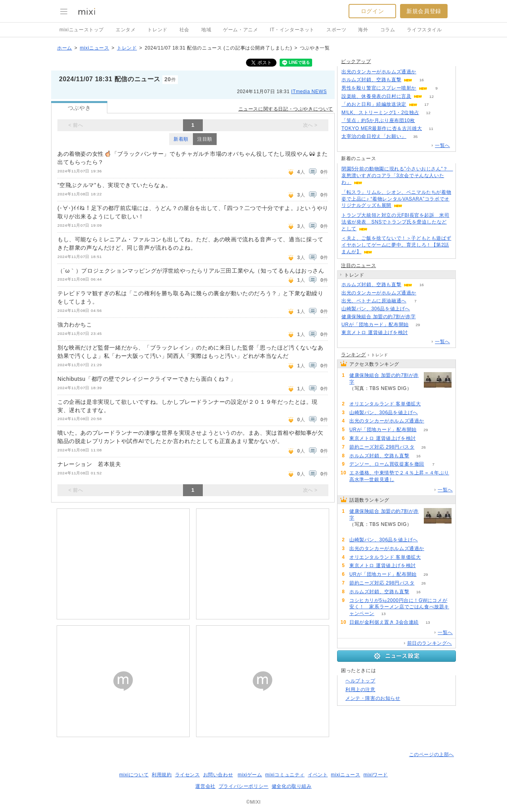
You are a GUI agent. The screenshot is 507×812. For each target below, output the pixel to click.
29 (418, 325)
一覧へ (442, 145)
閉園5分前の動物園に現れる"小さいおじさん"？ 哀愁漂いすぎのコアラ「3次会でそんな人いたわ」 (397, 176)
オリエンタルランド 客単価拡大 (385, 404)
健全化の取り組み (292, 786)
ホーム (65, 48)
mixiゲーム (250, 775)
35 (415, 137)
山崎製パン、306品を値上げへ (376, 309)
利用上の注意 (360, 690)
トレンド (157, 30)
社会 (184, 30)
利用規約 (162, 775)
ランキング (354, 355)
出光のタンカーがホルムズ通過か (379, 72)
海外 (363, 30)
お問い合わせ (218, 775)
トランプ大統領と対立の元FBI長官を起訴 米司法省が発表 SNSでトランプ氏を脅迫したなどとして (395, 222)
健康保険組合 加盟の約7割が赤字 (379, 317)
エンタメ (126, 30)
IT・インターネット (292, 30)
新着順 (181, 139)
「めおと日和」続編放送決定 (374, 104)
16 (422, 80)
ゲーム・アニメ (240, 30)
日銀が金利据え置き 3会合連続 (384, 622)
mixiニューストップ (82, 30)
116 (419, 309)
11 (431, 129)
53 (430, 404)
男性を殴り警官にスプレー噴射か (379, 88)
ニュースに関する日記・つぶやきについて (286, 109)
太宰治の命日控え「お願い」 (374, 136)
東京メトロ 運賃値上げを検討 (375, 332)
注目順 (205, 139)
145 (425, 317)
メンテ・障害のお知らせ (373, 698)
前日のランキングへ (430, 643)
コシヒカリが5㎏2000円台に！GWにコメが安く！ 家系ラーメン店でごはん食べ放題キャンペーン (399, 607)
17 (426, 104)
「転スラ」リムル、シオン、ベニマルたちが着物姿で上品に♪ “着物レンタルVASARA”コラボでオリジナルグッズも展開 (396, 199)
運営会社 (205, 786)
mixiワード (375, 775)
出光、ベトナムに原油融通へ (374, 301)
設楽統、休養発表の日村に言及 (376, 96)
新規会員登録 (424, 11)
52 (424, 121)
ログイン (372, 11)
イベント (318, 775)
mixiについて (134, 775)
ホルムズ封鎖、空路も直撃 (371, 80)
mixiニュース (94, 48)
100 (426, 72)
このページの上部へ (432, 755)
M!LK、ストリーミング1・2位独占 (380, 113)
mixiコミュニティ (285, 775)
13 (383, 614)
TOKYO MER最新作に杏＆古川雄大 (382, 128)
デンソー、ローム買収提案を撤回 (387, 464)
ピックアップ (356, 61)
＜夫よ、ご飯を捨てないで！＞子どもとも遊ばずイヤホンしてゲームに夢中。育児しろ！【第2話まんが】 (396, 245)
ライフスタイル (424, 30)
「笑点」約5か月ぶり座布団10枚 (378, 120)
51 (417, 333)
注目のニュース (358, 266)
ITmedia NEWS (309, 92)
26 (424, 447)
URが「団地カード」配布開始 (375, 325)
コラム (388, 30)
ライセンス (188, 775)
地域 (206, 30)
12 (432, 96)
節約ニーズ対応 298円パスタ (382, 447)
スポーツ (336, 30)
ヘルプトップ (360, 681)
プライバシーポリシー (244, 786)
